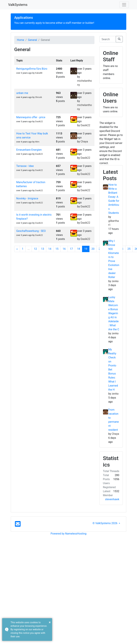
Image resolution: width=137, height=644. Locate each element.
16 (64, 249)
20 (93, 249)
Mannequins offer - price (31, 117)
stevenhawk (112, 499)
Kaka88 (39, 73)
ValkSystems (18, 5)
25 (129, 249)
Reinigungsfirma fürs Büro (32, 69)
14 (50, 249)
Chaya (84, 142)
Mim (37, 142)
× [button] (50, 622)
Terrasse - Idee (25, 166)
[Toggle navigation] (124, 5)
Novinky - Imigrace (27, 198)
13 (43, 249)
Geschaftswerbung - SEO (31, 231)
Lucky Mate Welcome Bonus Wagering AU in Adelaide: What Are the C (114, 313)
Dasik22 (39, 121)
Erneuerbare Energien (29, 150)
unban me (22, 93)
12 (35, 249)
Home (21, 40)
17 (71, 249)
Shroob (39, 97)
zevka (115, 281)
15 (57, 249)
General (32, 40)
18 (79, 249)
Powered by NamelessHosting (68, 534)
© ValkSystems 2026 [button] (105, 523)
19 (86, 249)
